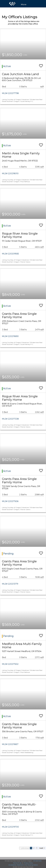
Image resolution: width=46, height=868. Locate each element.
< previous (24, 848)
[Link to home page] (12, 4)
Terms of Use (17, 863)
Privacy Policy (28, 863)
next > (42, 848)
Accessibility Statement (16, 865)
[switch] (41, 65)
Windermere (37, 861)
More (24, 5)
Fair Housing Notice (31, 865)
